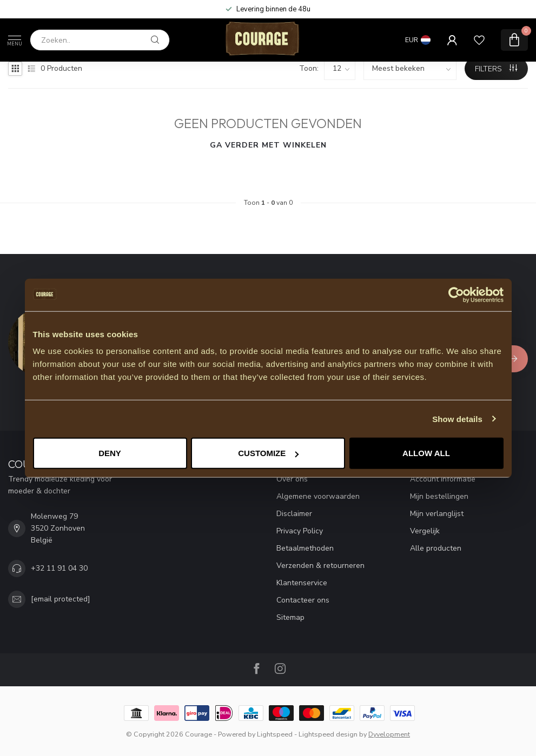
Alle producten (436, 548)
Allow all (426, 453)
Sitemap (290, 617)
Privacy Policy (300, 531)
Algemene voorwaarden (318, 496)
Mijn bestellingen (439, 496)
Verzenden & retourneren (320, 566)
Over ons (292, 479)
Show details (457, 419)
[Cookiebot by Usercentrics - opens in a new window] (456, 295)
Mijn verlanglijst (437, 514)
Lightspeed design (328, 734)
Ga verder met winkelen (268, 145)
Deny (110, 453)
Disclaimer (294, 514)
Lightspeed (275, 734)
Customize (268, 453)
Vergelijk (425, 531)
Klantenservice (302, 583)
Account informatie (443, 479)
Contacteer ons (303, 600)
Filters (496, 69)
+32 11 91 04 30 (59, 568)
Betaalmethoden (305, 548)
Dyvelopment (389, 734)
